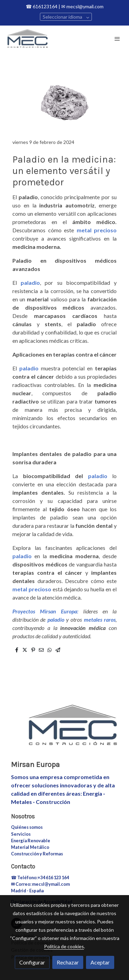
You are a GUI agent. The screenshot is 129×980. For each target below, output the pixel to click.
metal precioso (97, 230)
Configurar (32, 962)
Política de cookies (64, 946)
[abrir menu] (117, 39)
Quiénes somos (27, 827)
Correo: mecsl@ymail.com (43, 884)
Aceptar (100, 962)
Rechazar (68, 962)
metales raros (100, 619)
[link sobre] (64, 729)
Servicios (21, 834)
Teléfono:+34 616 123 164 (43, 877)
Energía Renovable (31, 841)
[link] (28, 39)
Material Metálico (30, 847)
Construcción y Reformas (37, 854)
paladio (30, 283)
